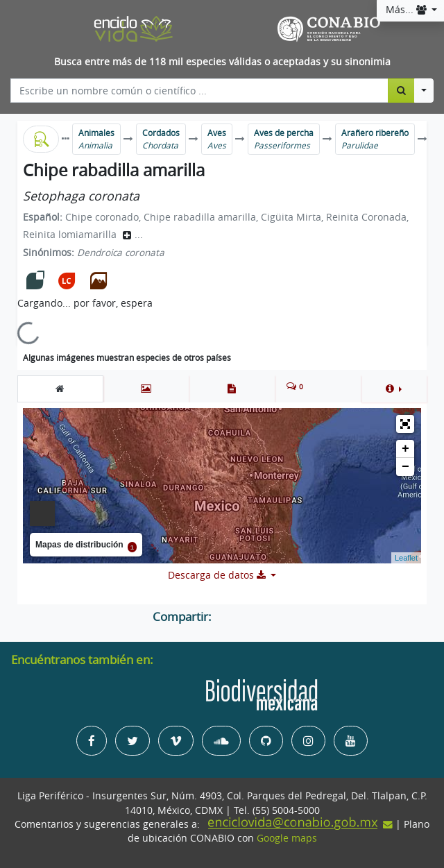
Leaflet (406, 558)
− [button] (405, 467)
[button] (394, 389)
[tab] (60, 389)
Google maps (287, 838)
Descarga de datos (218, 575)
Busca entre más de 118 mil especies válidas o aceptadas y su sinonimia (222, 62)
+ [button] (405, 449)
